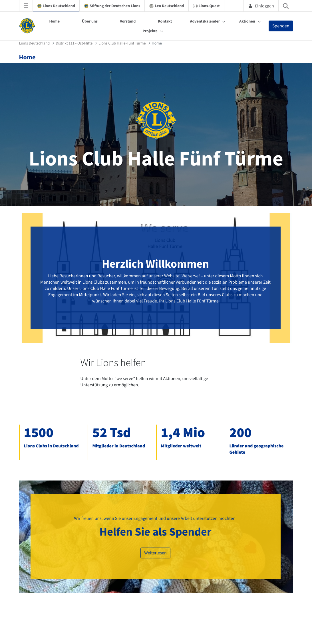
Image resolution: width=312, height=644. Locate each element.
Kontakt (165, 21)
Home (54, 21)
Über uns (90, 21)
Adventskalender (205, 21)
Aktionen (247, 21)
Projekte (150, 31)
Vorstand (128, 21)
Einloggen (261, 6)
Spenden (281, 26)
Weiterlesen (155, 553)
